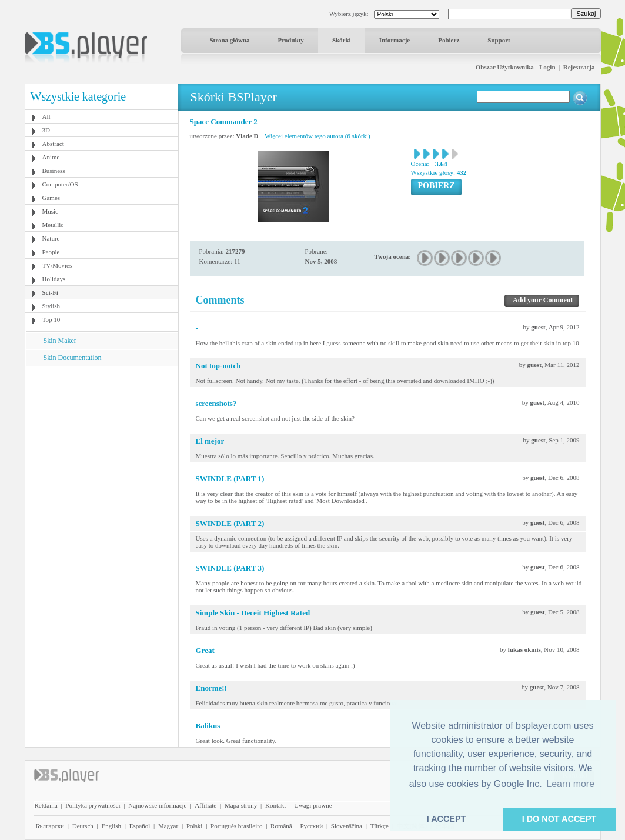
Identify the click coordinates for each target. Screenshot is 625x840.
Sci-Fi (51, 292)
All (46, 116)
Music (51, 211)
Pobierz (449, 40)
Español (140, 826)
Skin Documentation (73, 358)
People (51, 252)
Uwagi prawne (313, 805)
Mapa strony (241, 805)
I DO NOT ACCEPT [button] (559, 819)
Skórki (342, 40)
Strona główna (230, 40)
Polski (195, 826)
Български (50, 826)
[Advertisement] (101, 439)
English (111, 826)
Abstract (53, 144)
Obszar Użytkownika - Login (516, 67)
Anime (51, 157)
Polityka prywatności (93, 805)
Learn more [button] (570, 784)
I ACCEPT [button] (447, 819)
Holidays (54, 279)
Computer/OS (60, 184)
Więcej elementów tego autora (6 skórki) (317, 136)
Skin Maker (60, 341)
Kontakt (275, 805)
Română (281, 826)
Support (499, 40)
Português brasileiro (236, 826)
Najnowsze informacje (157, 805)
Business (54, 171)
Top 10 (51, 319)
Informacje (395, 40)
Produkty (290, 40)
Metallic (53, 225)
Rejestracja (579, 67)
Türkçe (380, 826)
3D (46, 130)
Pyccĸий (311, 826)
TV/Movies (57, 265)
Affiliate (205, 805)
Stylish (51, 306)
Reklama (46, 805)
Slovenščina (347, 826)
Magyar (168, 826)
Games (51, 198)
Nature (51, 238)
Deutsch (83, 826)
